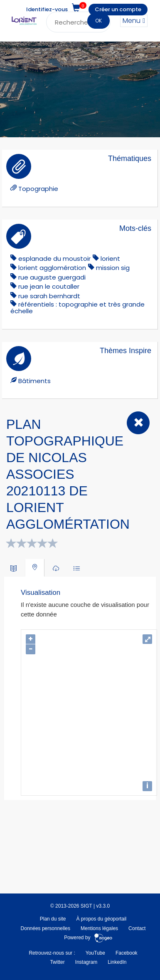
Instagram (86, 962)
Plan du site (53, 919)
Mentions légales (99, 928)
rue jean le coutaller (49, 286)
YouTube (95, 953)
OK (98, 21)
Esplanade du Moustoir (54, 259)
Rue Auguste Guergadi (52, 277)
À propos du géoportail (101, 919)
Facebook (127, 953)
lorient (110, 259)
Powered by (88, 938)
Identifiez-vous (47, 9)
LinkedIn (117, 962)
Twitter (57, 962)
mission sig (113, 268)
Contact (137, 928)
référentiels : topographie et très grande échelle (78, 308)
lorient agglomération (52, 268)
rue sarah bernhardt (49, 296)
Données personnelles (46, 928)
